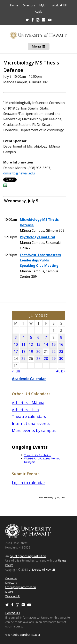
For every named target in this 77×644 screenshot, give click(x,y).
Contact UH (13, 613)
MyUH (43, 5)
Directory (29, 5)
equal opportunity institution (28, 556)
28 (46, 358)
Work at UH (59, 5)
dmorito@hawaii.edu (19, 173)
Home (14, 5)
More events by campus (34, 430)
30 (61, 358)
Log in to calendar (29, 482)
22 (54, 351)
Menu (41, 47)
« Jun (16, 371)
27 (38, 358)
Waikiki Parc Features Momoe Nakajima (42, 460)
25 (23, 358)
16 (61, 344)
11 (23, 344)
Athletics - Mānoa (28, 402)
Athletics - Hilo (25, 410)
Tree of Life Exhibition (38, 455)
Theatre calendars (29, 416)
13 (38, 344)
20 (38, 351)
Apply (38, 12)
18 (23, 351)
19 (31, 351)
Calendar (11, 578)
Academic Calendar (29, 379)
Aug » (61, 371)
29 (54, 358)
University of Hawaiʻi (42, 569)
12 (31, 344)
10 (16, 344)
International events (31, 423)
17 (16, 351)
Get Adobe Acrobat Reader (23, 635)
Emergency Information (21, 587)
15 (54, 344)
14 (46, 344)
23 (61, 351)
